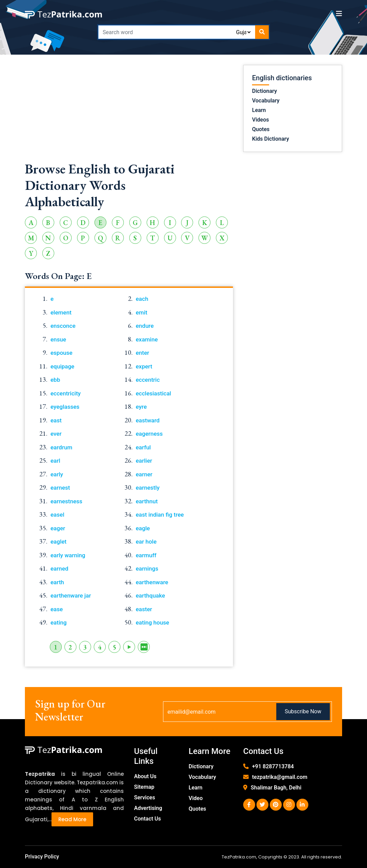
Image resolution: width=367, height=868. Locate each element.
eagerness (149, 434)
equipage (62, 366)
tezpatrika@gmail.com (280, 777)
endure (145, 326)
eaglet (58, 542)
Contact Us (148, 819)
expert (144, 366)
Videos (260, 120)
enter (142, 353)
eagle (143, 528)
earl (55, 461)
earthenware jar (71, 596)
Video (196, 798)
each (142, 299)
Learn (259, 110)
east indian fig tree (160, 515)
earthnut (147, 501)
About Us (145, 776)
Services (145, 797)
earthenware (152, 582)
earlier (144, 461)
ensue (58, 339)
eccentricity (66, 393)
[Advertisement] (129, 113)
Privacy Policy (42, 857)
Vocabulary (266, 101)
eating (58, 622)
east (56, 420)
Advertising (148, 808)
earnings (147, 569)
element (61, 312)
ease (57, 609)
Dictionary (265, 91)
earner (144, 474)
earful (143, 447)
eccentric (148, 380)
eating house (152, 622)
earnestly (148, 488)
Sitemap (144, 787)
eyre (141, 407)
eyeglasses (65, 407)
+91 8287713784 (273, 766)
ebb (55, 380)
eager (58, 528)
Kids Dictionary (270, 139)
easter (144, 609)
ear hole (146, 542)
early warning (68, 555)
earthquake (150, 596)
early (57, 474)
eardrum (61, 447)
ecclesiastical (153, 393)
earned (59, 569)
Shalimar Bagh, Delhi (276, 788)
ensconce (63, 326)
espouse (61, 353)
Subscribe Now (303, 711)
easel (57, 515)
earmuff (146, 555)
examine (147, 339)
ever (56, 434)
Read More (72, 819)
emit (142, 312)
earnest (60, 488)
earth (57, 582)
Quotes (261, 129)
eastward (148, 420)
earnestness (66, 501)
